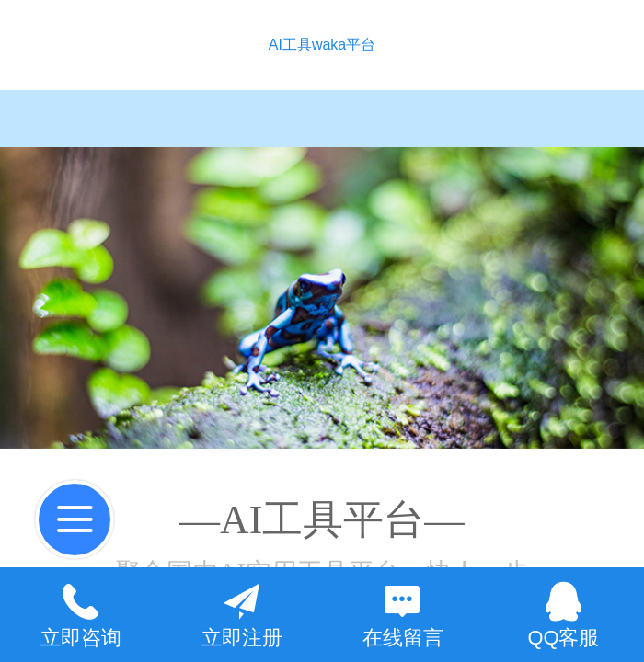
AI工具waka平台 (322, 45)
